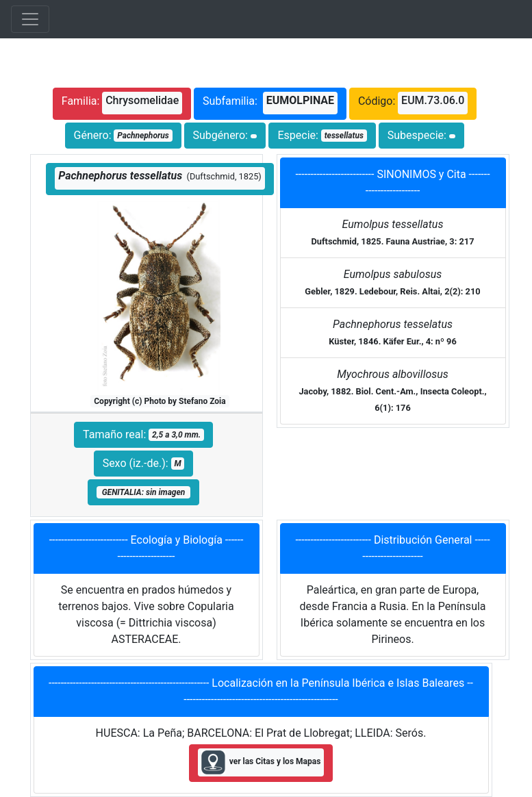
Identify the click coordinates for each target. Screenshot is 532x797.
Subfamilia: (270, 103)
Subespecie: (422, 135)
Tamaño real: (143, 434)
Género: (123, 135)
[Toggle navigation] (30, 19)
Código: (413, 103)
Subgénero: (225, 135)
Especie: (322, 135)
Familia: (122, 103)
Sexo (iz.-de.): (144, 463)
